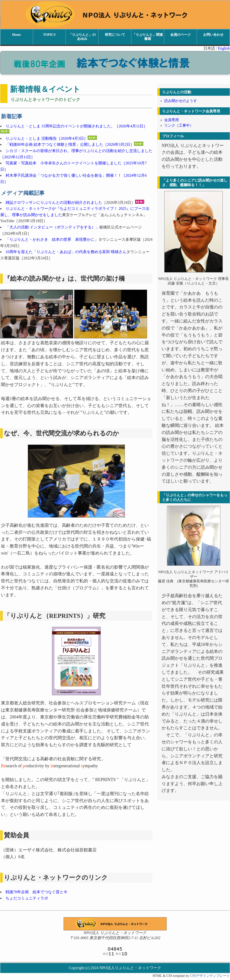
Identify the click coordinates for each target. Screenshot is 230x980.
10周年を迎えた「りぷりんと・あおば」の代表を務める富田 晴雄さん (66, 252)
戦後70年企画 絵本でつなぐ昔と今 (36, 892)
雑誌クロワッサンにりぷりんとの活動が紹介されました (54, 202)
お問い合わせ (213, 35)
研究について (115, 35)
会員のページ (180, 35)
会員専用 (172, 120)
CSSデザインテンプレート (210, 976)
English (224, 48)
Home (16, 35)
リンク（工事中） (179, 125)
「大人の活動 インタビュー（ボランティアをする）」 (52, 227)
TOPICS (49, 35)
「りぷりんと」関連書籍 (148, 37)
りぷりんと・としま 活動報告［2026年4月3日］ (51, 138)
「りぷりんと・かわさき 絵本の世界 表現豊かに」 (52, 239)
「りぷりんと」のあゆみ (82, 37)
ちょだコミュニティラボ (27, 898)
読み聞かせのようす (181, 101)
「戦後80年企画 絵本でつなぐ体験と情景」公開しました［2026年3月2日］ (70, 144)
